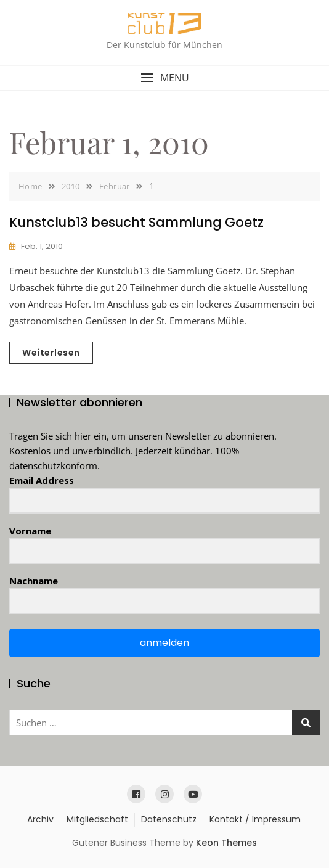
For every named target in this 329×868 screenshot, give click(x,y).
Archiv (40, 819)
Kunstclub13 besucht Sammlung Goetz (136, 222)
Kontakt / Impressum (255, 819)
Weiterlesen (51, 353)
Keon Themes (226, 843)
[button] (164, 78)
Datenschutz (169, 819)
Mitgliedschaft (97, 819)
